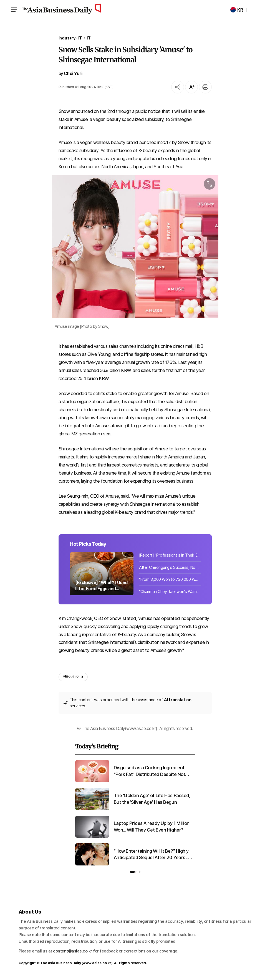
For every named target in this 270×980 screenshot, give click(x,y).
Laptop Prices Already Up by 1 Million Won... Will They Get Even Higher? (152, 827)
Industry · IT (70, 38)
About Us (30, 912)
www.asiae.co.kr (97, 963)
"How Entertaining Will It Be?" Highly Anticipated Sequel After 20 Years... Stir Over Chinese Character (151, 855)
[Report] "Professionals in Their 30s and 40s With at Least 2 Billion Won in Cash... (170, 555)
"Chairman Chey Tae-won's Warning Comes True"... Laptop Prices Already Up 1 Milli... (170, 592)
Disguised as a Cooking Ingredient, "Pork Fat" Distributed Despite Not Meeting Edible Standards (150, 771)
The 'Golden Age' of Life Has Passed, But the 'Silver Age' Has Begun (152, 799)
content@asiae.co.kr (73, 951)
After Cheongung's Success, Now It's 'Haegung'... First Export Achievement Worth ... (170, 567)
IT (89, 38)
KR (237, 10)
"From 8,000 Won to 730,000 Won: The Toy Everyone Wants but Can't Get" (170, 579)
